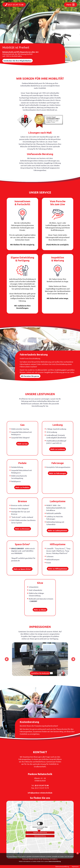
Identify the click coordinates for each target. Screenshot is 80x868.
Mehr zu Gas (22, 444)
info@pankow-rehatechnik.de (40, 793)
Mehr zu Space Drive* (22, 569)
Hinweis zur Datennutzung (40, 832)
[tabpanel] (40, 659)
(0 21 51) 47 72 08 (42, 785)
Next (73, 659)
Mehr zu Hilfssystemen (58, 569)
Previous (7, 659)
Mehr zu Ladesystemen (58, 530)
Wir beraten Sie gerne (30, 376)
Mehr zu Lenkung (58, 449)
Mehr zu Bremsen (22, 529)
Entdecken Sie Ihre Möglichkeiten (18, 61)
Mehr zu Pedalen (22, 487)
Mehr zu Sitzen (40, 610)
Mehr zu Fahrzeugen (58, 473)
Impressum (75, 866)
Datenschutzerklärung (40, 836)
